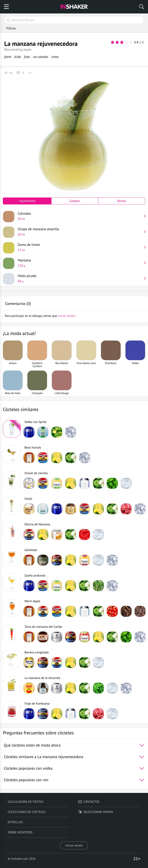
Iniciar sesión (74, 845)
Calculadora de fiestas (26, 802)
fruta (27, 57)
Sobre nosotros (20, 832)
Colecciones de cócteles (27, 812)
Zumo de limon (80, 247)
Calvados (80, 216)
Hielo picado (80, 278)
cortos (55, 57)
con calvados (41, 57)
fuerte (8, 57)
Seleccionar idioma (96, 812)
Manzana (80, 263)
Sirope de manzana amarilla (80, 232)
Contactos (89, 802)
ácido (18, 57)
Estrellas (15, 822)
